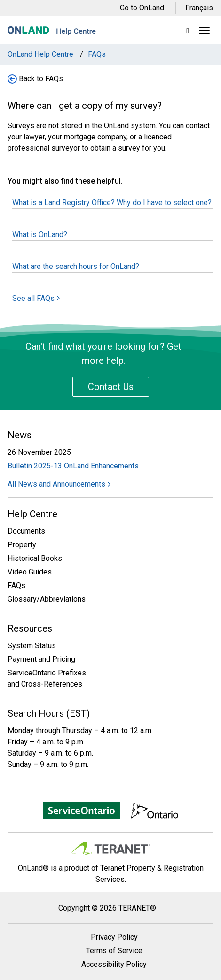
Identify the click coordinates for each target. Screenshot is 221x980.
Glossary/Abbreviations (47, 599)
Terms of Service (114, 951)
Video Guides (30, 572)
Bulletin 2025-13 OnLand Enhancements (73, 466)
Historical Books (35, 558)
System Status (32, 646)
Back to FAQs (41, 79)
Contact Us (111, 387)
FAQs (16, 586)
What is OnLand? (40, 234)
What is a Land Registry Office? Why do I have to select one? (112, 203)
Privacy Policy (114, 937)
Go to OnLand (142, 8)
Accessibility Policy (114, 964)
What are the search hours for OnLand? (76, 266)
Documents (26, 531)
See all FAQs (36, 298)
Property (22, 545)
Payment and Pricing (41, 659)
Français (199, 8)
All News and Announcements (59, 484)
